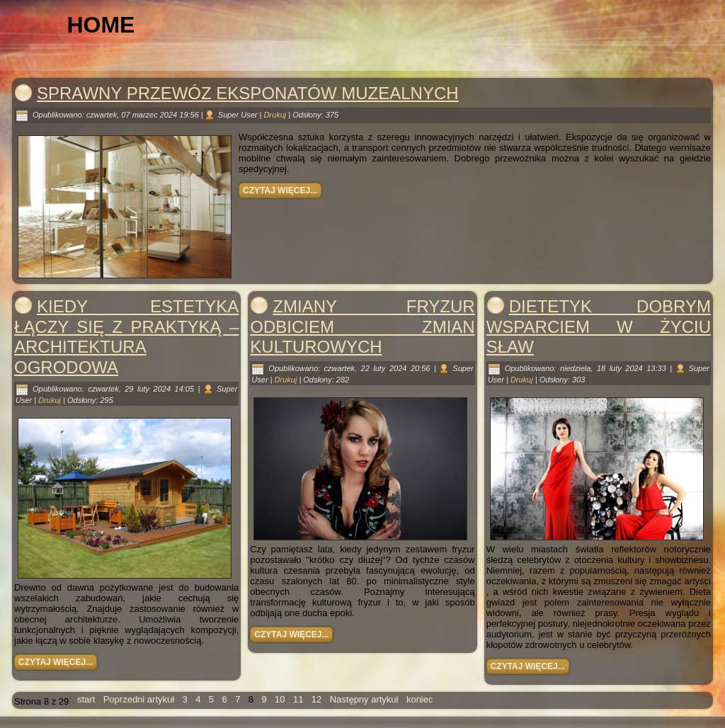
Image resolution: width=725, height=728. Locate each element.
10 (280, 699)
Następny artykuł (364, 699)
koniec (420, 699)
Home (107, 25)
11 (298, 699)
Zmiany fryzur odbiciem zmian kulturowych (362, 327)
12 (316, 699)
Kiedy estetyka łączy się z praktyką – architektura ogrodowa (126, 337)
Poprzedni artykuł (139, 699)
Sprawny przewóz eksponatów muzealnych (248, 93)
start (86, 699)
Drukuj (276, 115)
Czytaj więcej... (280, 190)
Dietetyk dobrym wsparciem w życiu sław (599, 327)
